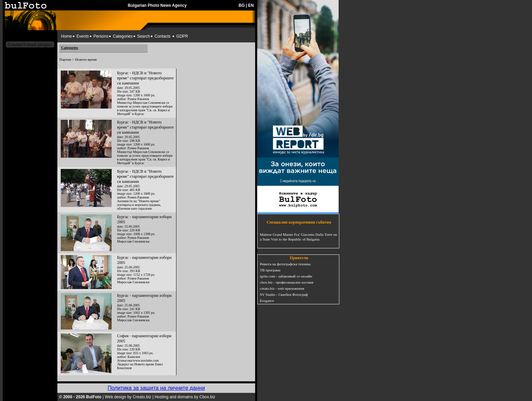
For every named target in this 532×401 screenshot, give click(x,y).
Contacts (163, 36)
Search (144, 36)
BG (242, 5)
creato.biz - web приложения (282, 288)
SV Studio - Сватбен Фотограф (284, 294)
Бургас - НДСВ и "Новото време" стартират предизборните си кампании (145, 78)
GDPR (182, 36)
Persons (101, 36)
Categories (123, 36)
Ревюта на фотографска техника (285, 264)
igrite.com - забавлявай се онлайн (286, 276)
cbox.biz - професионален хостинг (287, 282)
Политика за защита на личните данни (156, 388)
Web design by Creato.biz (128, 397)
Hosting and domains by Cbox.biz (185, 397)
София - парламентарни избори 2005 (144, 338)
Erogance (267, 301)
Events (83, 36)
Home (66, 36)
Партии (65, 59)
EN (251, 5)
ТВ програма (270, 270)
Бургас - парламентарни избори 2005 (144, 219)
